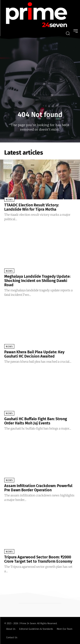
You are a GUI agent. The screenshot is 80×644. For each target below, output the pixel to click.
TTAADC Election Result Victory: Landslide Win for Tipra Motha (32, 207)
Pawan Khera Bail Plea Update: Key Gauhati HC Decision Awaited (34, 354)
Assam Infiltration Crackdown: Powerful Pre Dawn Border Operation (38, 488)
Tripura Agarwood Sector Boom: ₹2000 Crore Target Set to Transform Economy (38, 559)
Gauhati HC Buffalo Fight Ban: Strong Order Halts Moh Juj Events (36, 421)
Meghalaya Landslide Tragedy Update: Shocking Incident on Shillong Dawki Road (37, 281)
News (9, 200)
